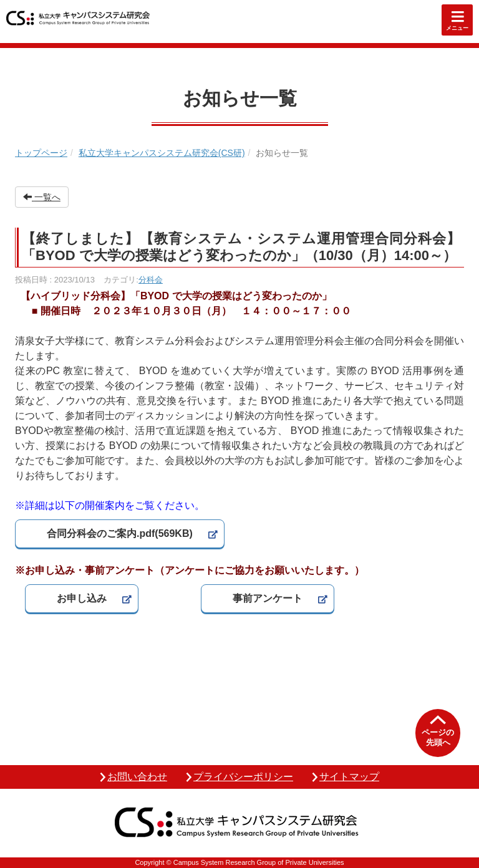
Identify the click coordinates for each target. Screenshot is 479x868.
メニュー (457, 28)
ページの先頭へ (438, 737)
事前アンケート (268, 598)
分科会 (151, 280)
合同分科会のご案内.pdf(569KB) (120, 533)
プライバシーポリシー (243, 777)
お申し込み (82, 598)
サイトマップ (349, 777)
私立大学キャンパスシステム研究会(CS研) (162, 153)
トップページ (41, 153)
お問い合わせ (137, 777)
